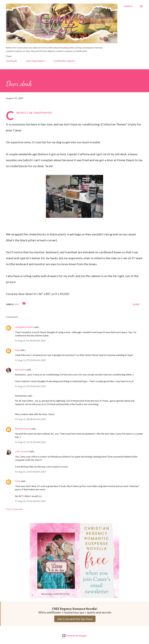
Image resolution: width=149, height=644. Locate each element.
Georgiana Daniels (24, 327)
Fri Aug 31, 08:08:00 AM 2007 (30, 419)
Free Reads (11, 61)
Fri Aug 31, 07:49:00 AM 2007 (30, 360)
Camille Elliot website (64, 61)
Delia (18, 481)
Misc (17, 304)
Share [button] (136, 304)
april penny (20, 369)
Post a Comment (14, 509)
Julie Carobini (22, 451)
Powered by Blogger (74, 636)
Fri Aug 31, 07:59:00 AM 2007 (30, 386)
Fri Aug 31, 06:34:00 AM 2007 (30, 340)
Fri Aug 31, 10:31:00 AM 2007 (30, 442)
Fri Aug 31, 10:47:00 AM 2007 (30, 472)
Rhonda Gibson (23, 429)
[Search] (128, 6)
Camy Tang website (35, 61)
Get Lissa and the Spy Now (75, 619)
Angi (17, 350)
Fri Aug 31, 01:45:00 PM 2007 (30, 501)
